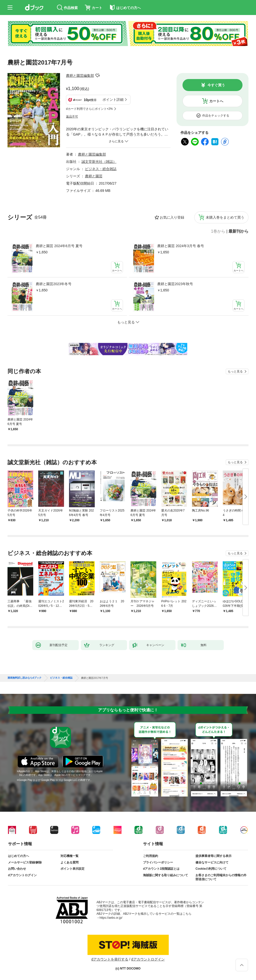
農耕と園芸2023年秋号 (175, 284)
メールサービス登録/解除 (25, 862)
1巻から (218, 231)
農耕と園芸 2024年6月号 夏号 (59, 246)
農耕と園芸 (94, 176)
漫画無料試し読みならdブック (24, 678)
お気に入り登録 (172, 217)
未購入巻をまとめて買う (225, 217)
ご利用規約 (150, 856)
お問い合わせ (17, 869)
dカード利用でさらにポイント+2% (89, 109)
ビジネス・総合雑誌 (101, 169)
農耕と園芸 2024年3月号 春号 (181, 246)
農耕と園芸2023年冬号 (54, 284)
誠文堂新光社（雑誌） (99, 162)
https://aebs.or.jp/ (111, 918)
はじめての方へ (18, 856)
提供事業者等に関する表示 (213, 856)
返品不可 (72, 117)
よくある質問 (69, 862)
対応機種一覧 (69, 856)
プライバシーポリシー (158, 862)
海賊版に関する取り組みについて (165, 875)
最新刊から (238, 231)
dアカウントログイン (22, 875)
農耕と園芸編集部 (80, 76)
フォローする (97, 76)
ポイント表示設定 (72, 869)
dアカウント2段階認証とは (161, 869)
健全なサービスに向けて (212, 862)
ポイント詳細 (113, 100)
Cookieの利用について (211, 869)
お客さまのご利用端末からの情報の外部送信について (221, 877)
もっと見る (235, 371)
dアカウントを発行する (110, 959)
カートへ (216, 101)
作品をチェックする (216, 116)
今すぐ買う (216, 85)
